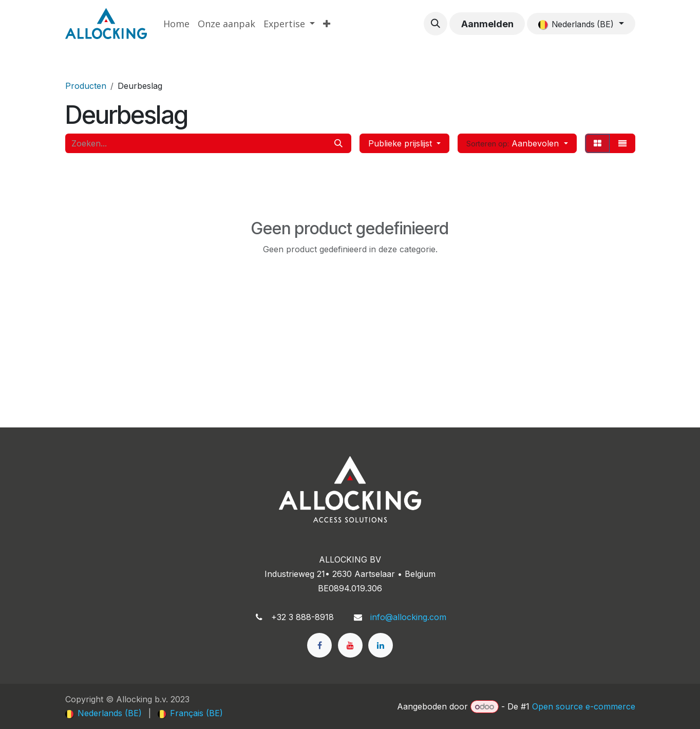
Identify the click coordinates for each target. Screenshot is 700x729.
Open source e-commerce (584, 706)
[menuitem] (176, 24)
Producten (86, 86)
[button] (436, 24)
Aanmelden (487, 24)
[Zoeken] (338, 143)
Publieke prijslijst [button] (401, 143)
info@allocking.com (408, 617)
